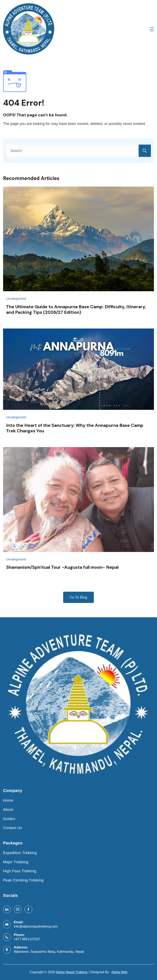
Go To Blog (78, 597)
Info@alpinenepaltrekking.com (36, 926)
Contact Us (13, 828)
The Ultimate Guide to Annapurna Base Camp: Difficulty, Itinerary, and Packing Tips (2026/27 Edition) (76, 309)
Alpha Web (120, 972)
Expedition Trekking (20, 853)
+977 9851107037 (27, 939)
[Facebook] (28, 909)
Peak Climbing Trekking (23, 880)
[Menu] (152, 29)
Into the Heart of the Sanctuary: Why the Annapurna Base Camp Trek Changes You (75, 428)
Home (8, 800)
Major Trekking (16, 862)
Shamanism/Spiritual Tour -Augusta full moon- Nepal (62, 567)
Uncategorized (16, 299)
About (8, 810)
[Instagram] (18, 909)
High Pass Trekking (20, 871)
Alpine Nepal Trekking (72, 972)
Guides (9, 819)
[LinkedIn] (7, 909)
